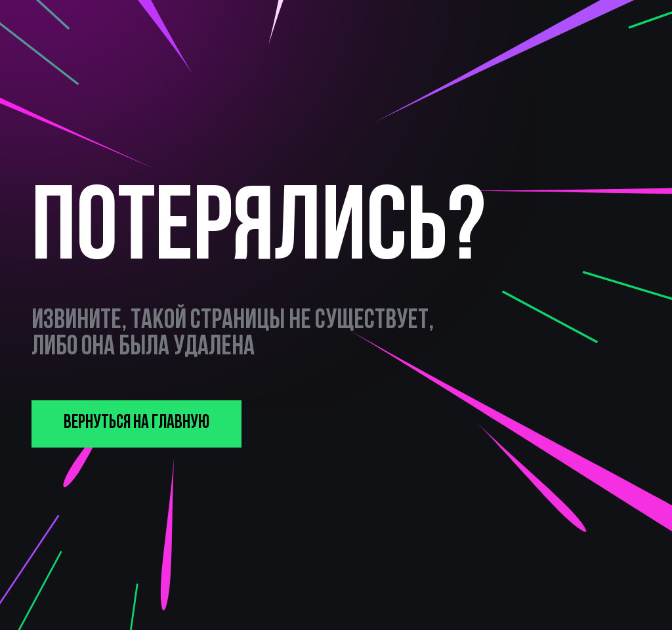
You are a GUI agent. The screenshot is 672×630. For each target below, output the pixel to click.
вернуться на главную (136, 423)
